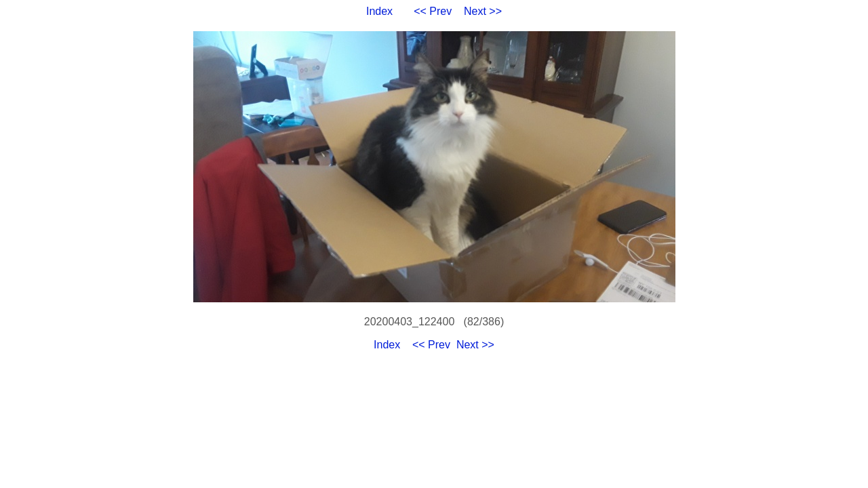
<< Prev (433, 11)
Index (379, 11)
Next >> (483, 11)
